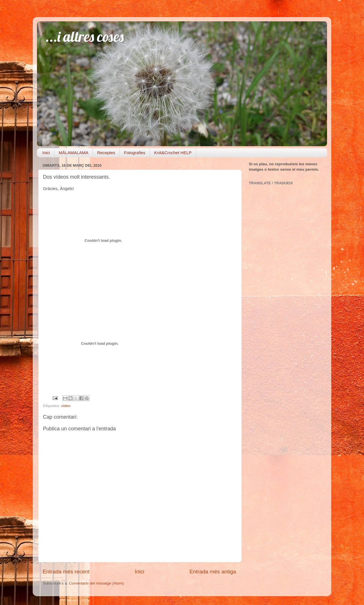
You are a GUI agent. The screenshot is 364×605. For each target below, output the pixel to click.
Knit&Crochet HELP (173, 153)
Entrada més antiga (213, 572)
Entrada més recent (66, 572)
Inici (46, 153)
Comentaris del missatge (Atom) (97, 583)
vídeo (66, 406)
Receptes (106, 153)
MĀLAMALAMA (73, 153)
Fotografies (135, 153)
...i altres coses (85, 37)
